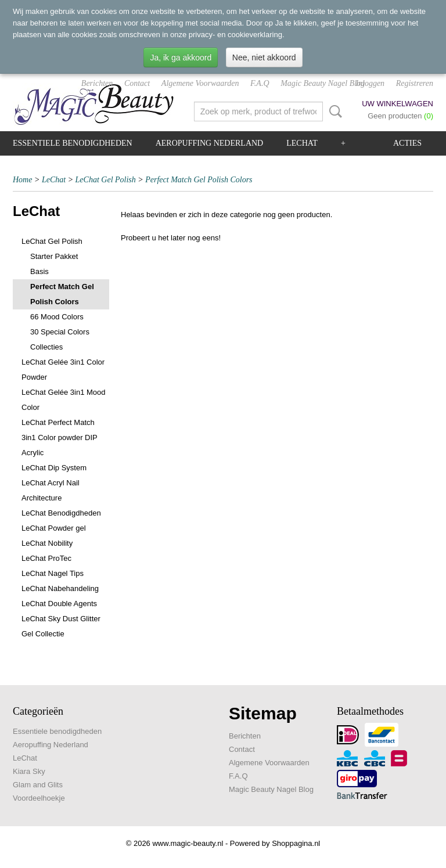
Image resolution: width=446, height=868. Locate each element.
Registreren (415, 83)
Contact (137, 83)
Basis (39, 271)
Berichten (97, 83)
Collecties (46, 347)
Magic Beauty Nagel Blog (323, 83)
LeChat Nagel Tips (53, 573)
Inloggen (370, 83)
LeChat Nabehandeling (60, 588)
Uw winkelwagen (398, 104)
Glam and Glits (38, 785)
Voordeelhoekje (39, 798)
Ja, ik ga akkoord (181, 57)
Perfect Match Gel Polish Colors (199, 180)
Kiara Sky (29, 771)
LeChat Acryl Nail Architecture (51, 490)
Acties (407, 143)
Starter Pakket (54, 256)
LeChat (302, 143)
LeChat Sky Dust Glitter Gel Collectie (61, 626)
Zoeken (333, 111)
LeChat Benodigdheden (61, 513)
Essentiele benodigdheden (73, 143)
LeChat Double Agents (59, 604)
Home (22, 180)
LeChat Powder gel (54, 528)
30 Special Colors (60, 332)
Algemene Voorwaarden (200, 83)
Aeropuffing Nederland (210, 143)
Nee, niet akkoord (264, 57)
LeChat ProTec (46, 558)
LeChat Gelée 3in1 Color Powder (63, 370)
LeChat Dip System (54, 468)
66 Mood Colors (57, 317)
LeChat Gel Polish (106, 180)
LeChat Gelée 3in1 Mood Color (64, 400)
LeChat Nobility (47, 543)
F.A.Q (260, 83)
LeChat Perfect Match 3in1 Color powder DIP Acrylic (60, 437)
